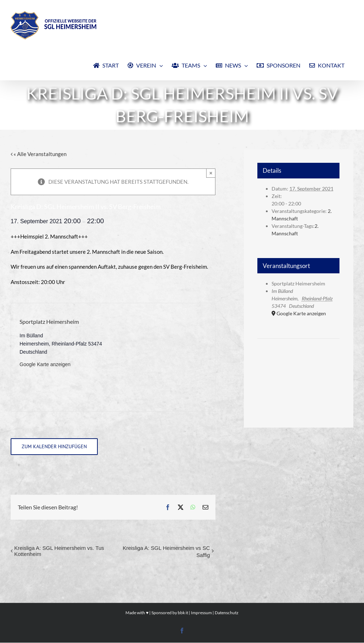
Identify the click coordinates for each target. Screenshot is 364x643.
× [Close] (211, 173)
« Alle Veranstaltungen (39, 154)
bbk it (183, 613)
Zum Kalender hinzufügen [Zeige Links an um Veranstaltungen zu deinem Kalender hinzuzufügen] (54, 447)
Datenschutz (227, 613)
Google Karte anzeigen (45, 364)
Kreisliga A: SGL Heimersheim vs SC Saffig (166, 551)
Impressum (201, 613)
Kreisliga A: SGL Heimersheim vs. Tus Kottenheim (59, 551)
